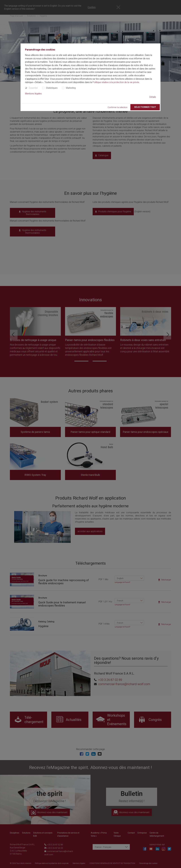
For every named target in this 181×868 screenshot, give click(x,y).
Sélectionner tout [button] (145, 107)
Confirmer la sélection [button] (118, 107)
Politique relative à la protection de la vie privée (116, 82)
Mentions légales (33, 94)
